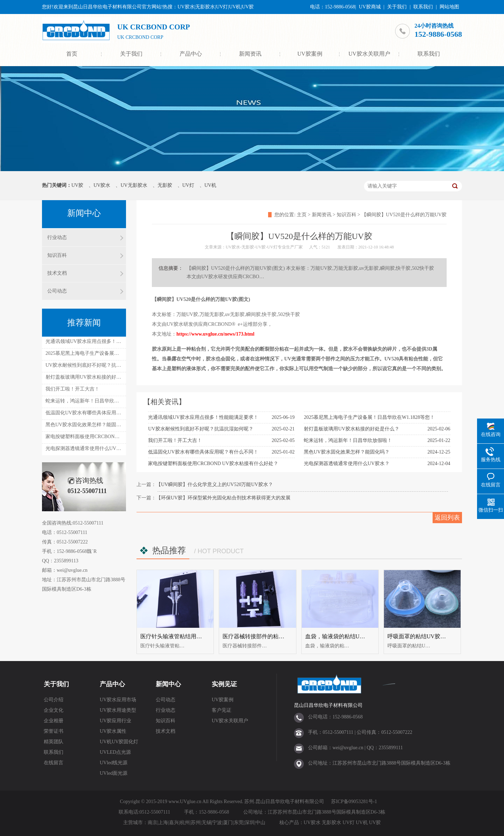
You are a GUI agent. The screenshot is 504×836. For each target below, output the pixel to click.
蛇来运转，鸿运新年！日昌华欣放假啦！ (348, 440)
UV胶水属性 (113, 731)
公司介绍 (54, 700)
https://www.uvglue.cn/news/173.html (215, 334)
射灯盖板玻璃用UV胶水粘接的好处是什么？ (351, 429)
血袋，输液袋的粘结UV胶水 (340, 636)
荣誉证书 (54, 731)
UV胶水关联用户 (369, 54)
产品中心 (191, 54)
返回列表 (447, 518)
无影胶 (165, 185)
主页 (302, 215)
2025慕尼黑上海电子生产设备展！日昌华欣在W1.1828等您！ (369, 417)
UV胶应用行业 (115, 721)
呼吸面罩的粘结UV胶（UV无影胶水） (435, 636)
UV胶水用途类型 (118, 710)
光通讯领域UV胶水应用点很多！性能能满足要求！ (203, 417)
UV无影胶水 (134, 185)
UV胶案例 (310, 54)
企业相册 (54, 721)
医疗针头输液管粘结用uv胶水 (177, 636)
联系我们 (423, 7)
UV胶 (77, 185)
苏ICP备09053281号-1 (354, 802)
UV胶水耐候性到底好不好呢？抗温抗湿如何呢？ (201, 429)
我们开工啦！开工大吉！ (175, 440)
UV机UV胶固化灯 (119, 742)
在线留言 (54, 763)
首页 (72, 54)
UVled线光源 (114, 763)
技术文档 (57, 273)
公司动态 (57, 291)
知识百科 (346, 215)
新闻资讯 (250, 54)
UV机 (210, 185)
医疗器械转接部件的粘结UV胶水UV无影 (273, 636)
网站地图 (449, 7)
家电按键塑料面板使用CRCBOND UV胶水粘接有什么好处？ (213, 463)
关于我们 (397, 7)
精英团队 (54, 742)
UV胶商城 (370, 7)
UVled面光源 (114, 773)
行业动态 (57, 237)
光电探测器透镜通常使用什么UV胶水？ (346, 463)
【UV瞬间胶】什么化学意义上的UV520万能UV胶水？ (215, 484)
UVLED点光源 (115, 752)
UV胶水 (102, 185)
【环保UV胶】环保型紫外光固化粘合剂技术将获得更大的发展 (223, 498)
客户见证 (222, 710)
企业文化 (54, 710)
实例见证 (224, 684)
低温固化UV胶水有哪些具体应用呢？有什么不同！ (203, 452)
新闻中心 (168, 684)
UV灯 (188, 185)
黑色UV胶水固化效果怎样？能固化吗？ (346, 452)
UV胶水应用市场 (118, 700)
